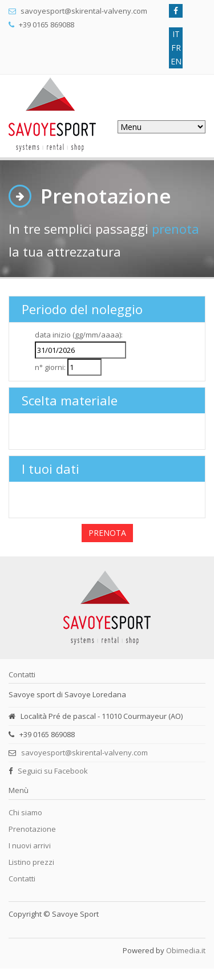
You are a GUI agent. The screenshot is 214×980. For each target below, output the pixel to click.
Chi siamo (25, 812)
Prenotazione (32, 829)
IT (176, 34)
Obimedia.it (186, 950)
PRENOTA (107, 533)
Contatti (22, 879)
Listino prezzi (31, 862)
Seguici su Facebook (53, 771)
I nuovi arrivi (30, 845)
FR (176, 48)
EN (176, 61)
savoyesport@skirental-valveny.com (84, 753)
